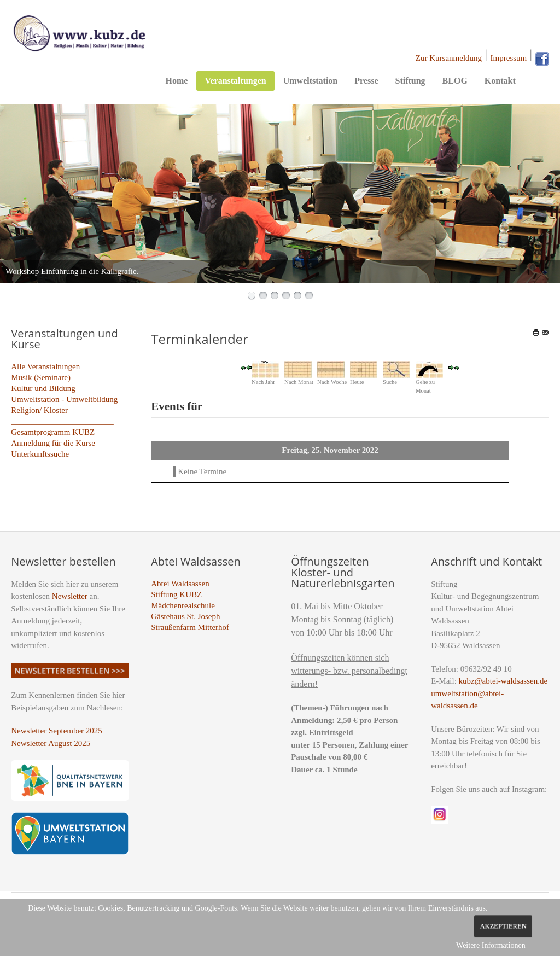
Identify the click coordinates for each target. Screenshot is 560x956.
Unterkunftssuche (40, 454)
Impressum (509, 58)
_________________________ (62, 421)
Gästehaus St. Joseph (185, 616)
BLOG (455, 81)
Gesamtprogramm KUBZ (53, 432)
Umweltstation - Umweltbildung (64, 399)
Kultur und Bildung (43, 388)
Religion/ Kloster (39, 410)
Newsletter (70, 596)
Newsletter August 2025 (51, 743)
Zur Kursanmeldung (449, 58)
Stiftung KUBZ (176, 594)
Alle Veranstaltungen (45, 366)
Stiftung (410, 81)
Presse (366, 81)
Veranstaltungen (235, 81)
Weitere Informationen (491, 945)
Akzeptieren (503, 926)
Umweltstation (311, 81)
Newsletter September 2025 (57, 731)
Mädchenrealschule (183, 605)
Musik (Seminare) (41, 377)
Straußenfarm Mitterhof (190, 627)
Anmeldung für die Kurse (53, 443)
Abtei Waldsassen (180, 584)
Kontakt (500, 81)
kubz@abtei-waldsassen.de (503, 681)
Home (177, 81)
